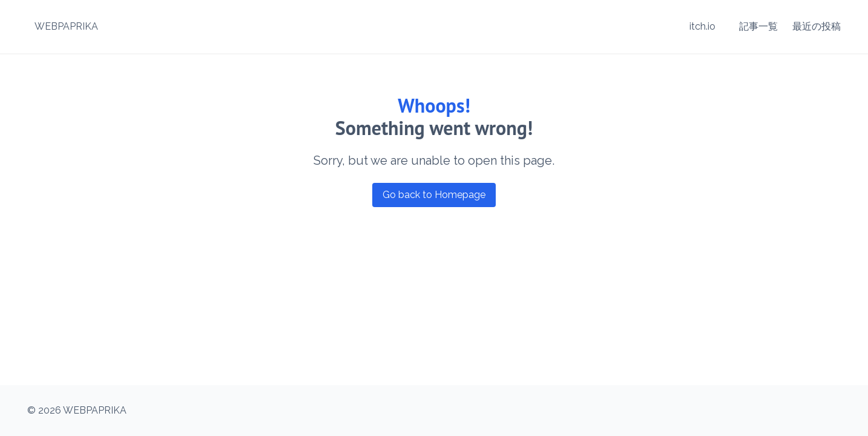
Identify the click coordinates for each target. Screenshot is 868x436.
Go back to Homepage (434, 195)
